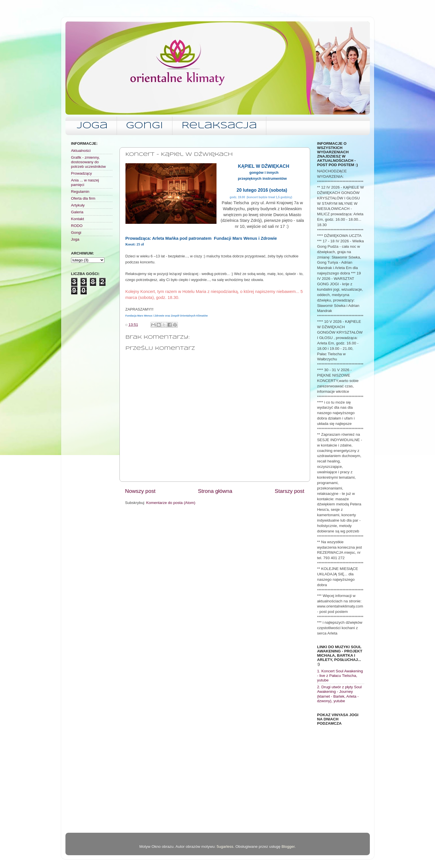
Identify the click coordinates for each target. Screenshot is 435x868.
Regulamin (80, 192)
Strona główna (215, 491)
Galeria (77, 212)
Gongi (145, 126)
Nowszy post (140, 491)
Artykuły (78, 205)
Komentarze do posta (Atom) (171, 503)
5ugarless (225, 847)
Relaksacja (219, 126)
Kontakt (78, 219)
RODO (77, 226)
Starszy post (290, 491)
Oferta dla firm (83, 198)
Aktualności (81, 151)
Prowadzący (82, 173)
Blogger (288, 847)
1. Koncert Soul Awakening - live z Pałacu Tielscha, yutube (340, 676)
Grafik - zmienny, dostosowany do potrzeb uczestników (88, 162)
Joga (92, 126)
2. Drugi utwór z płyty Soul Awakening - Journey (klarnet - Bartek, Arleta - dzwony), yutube (340, 694)
